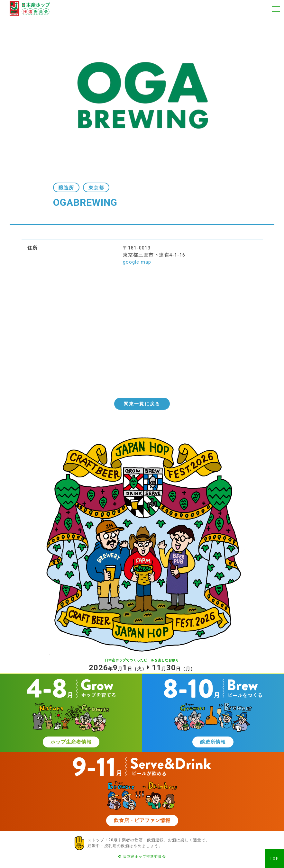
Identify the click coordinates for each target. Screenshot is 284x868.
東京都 (96, 188)
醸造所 (66, 188)
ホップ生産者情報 (71, 742)
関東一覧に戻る (142, 404)
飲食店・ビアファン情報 (142, 820)
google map (137, 262)
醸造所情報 (213, 742)
